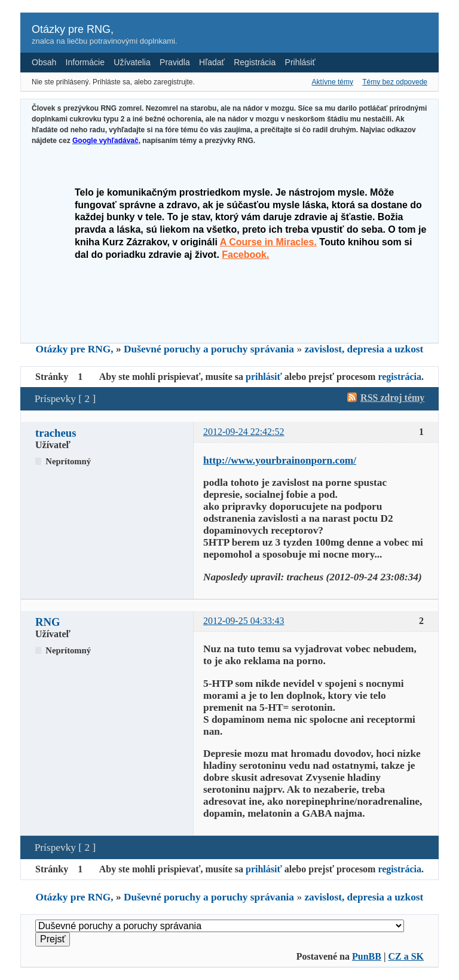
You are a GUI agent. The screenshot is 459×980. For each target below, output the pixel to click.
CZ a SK (406, 956)
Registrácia (255, 62)
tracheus (56, 433)
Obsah (44, 62)
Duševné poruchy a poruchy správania (209, 349)
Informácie (85, 62)
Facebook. (245, 255)
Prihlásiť (300, 62)
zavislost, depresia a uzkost (364, 349)
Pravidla (175, 62)
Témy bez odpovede (395, 82)
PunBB (367, 956)
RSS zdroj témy (392, 398)
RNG (48, 622)
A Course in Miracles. (268, 242)
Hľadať (212, 62)
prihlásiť (264, 377)
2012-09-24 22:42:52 (244, 432)
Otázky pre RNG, (73, 29)
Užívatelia (132, 62)
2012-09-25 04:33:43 (244, 621)
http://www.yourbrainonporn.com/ (280, 460)
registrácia (400, 377)
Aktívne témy (333, 82)
